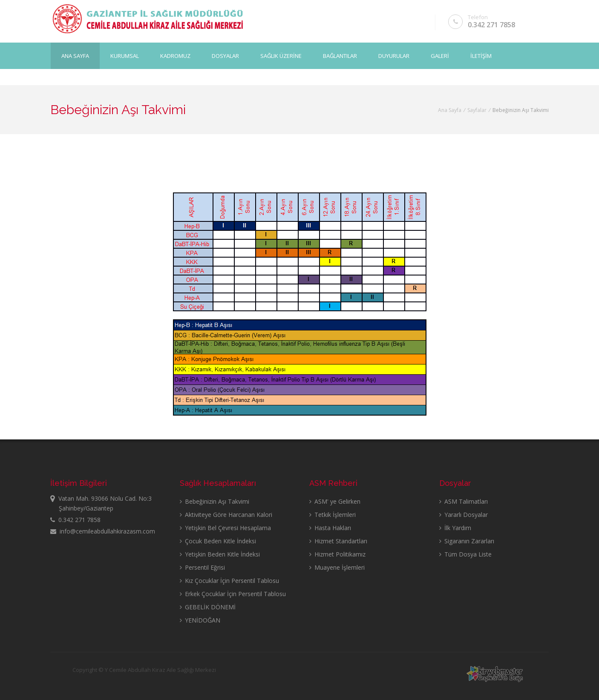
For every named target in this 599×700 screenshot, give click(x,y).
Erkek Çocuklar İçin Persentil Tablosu (233, 594)
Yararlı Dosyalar (464, 515)
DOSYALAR (225, 56)
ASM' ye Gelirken (335, 501)
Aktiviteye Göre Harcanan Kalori (226, 515)
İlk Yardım (455, 528)
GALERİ (440, 56)
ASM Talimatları (464, 501)
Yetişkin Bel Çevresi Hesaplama (225, 528)
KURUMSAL (125, 56)
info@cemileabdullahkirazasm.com (103, 531)
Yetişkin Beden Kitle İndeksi (220, 554)
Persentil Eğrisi (202, 567)
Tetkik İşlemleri (333, 515)
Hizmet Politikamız (337, 554)
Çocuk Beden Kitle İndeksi (218, 541)
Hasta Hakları (330, 528)
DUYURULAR (394, 56)
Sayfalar (477, 110)
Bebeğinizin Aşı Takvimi (215, 501)
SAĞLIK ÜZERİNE (281, 56)
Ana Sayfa (75, 56)
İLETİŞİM (481, 56)
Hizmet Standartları (338, 541)
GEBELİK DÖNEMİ (208, 607)
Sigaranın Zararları (467, 541)
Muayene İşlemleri (337, 567)
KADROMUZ (175, 56)
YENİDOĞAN (200, 620)
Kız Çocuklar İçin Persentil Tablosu (229, 581)
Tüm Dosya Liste (465, 554)
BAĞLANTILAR (340, 56)
